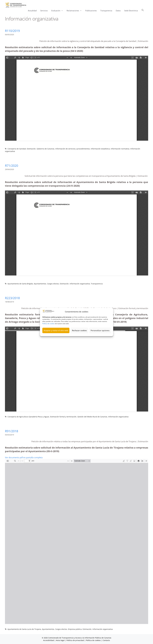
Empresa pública (75, 629)
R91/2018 (12, 431)
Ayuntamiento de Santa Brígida (20, 284)
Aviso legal (60, 640)
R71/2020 (12, 166)
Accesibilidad (49, 640)
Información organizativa (80, 284)
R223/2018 (12, 298)
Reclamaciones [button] (75, 11)
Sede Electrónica (131, 11)
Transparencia (106, 11)
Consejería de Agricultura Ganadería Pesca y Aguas (28, 417)
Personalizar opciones (100, 330)
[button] (143, 11)
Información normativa (120, 149)
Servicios (44, 11)
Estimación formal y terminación (63, 417)
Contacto (106, 640)
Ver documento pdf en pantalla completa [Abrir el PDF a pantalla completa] (24, 457)
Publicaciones (91, 11)
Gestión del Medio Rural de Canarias (92, 417)
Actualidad (32, 11)
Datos (118, 11)
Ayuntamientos (40, 284)
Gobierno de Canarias (45, 149)
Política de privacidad (75, 640)
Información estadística (100, 149)
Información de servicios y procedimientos (73, 149)
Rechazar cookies (79, 330)
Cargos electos (53, 284)
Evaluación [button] (58, 11)
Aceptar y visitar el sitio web (56, 330)
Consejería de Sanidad (17, 149)
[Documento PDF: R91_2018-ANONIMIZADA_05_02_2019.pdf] (77, 541)
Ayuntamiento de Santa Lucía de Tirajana (24, 629)
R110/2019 (12, 31)
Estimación (31, 149)
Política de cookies (49, 323)
